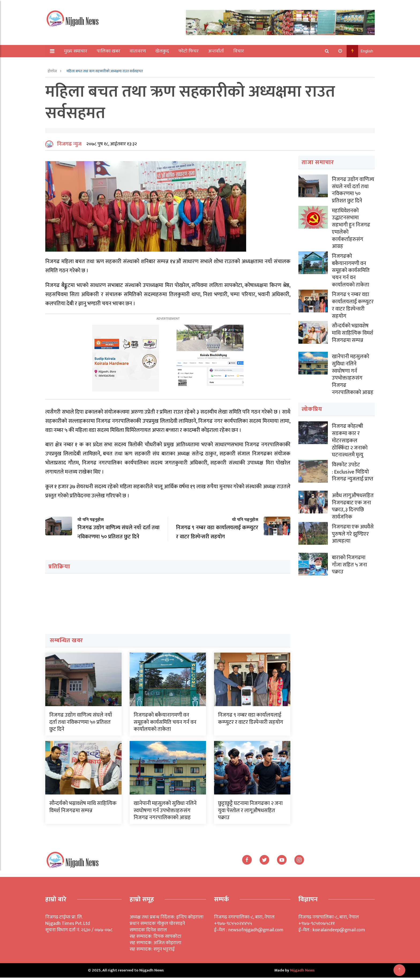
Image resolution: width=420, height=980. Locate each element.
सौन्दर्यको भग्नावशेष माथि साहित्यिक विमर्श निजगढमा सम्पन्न (83, 809)
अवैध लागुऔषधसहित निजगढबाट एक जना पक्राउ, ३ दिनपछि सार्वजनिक (353, 503)
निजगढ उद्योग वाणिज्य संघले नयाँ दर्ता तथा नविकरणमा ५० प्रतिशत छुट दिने (81, 724)
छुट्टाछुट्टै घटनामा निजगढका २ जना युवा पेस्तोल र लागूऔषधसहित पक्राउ (250, 813)
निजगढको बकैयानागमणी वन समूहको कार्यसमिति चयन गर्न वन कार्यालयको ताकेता (165, 724)
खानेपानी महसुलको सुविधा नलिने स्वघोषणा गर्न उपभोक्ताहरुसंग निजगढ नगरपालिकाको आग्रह (165, 813)
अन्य (65, 63)
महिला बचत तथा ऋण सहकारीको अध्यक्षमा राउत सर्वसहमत (105, 71)
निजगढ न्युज (69, 146)
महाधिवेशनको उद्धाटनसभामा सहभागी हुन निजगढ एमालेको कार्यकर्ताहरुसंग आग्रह (351, 230)
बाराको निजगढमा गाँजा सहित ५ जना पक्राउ (349, 561)
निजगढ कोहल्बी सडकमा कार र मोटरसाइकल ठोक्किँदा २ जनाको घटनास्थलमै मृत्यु (350, 438)
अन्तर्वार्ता (216, 51)
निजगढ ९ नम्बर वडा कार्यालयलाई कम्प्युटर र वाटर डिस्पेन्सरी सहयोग (251, 721)
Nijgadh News (302, 973)
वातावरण (138, 51)
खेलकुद (162, 51)
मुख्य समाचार (76, 51)
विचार (239, 51)
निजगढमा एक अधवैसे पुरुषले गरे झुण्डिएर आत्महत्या (353, 531)
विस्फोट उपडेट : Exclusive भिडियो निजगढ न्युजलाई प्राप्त (352, 469)
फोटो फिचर (189, 51)
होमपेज (53, 71)
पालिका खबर (109, 51)
